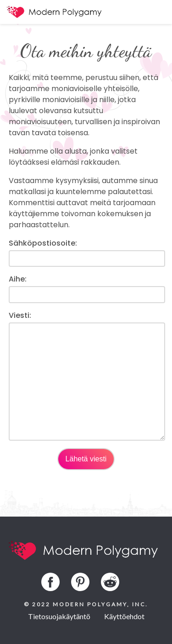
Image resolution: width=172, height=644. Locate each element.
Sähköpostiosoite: (43, 243)
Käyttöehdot (124, 616)
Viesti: (20, 315)
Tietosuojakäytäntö (59, 616)
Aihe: (18, 279)
